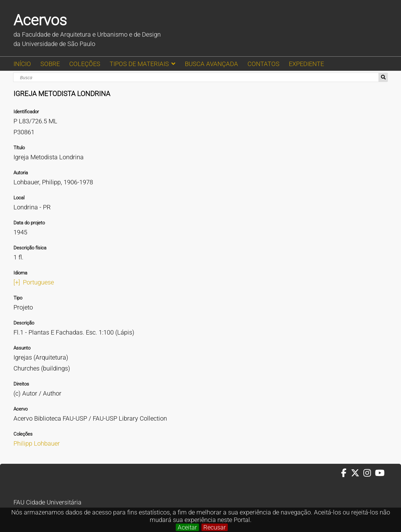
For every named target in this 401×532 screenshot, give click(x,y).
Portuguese (38, 282)
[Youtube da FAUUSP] (380, 473)
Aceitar (187, 527)
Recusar (215, 527)
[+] (17, 282)
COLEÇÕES (85, 64)
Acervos (40, 20)
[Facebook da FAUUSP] (346, 473)
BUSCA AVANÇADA (211, 64)
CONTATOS (263, 64)
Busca (383, 77)
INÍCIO (22, 64)
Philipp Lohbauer (37, 443)
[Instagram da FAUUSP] (369, 473)
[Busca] (196, 77)
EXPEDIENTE (306, 64)
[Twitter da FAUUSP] (357, 473)
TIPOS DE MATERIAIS (139, 64)
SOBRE (50, 64)
